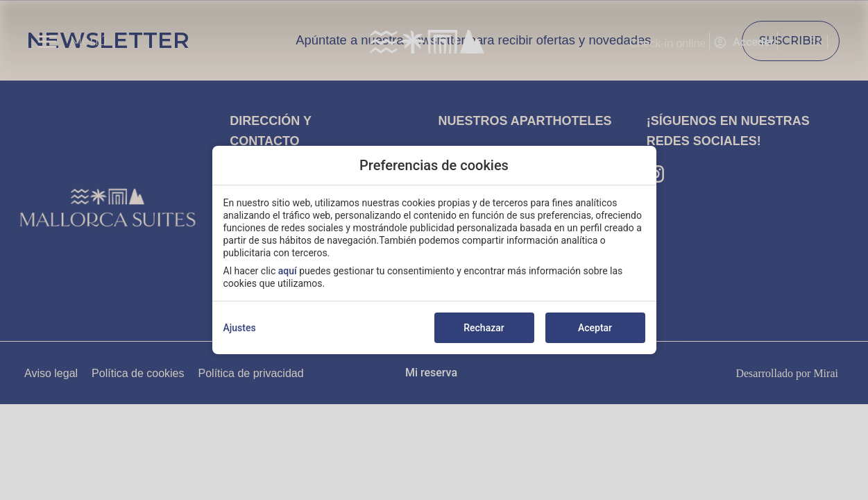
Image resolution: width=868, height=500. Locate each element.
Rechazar (484, 328)
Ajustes (240, 328)
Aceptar (595, 328)
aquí (288, 271)
